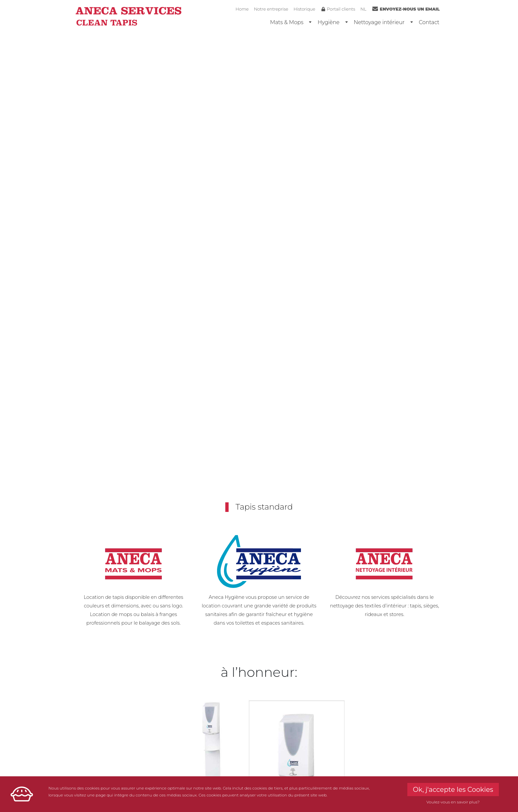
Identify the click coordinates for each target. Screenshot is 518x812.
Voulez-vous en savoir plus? (453, 802)
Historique (304, 9)
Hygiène (328, 22)
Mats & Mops (287, 22)
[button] (39, 276)
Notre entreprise (271, 9)
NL (363, 9)
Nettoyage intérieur (379, 22)
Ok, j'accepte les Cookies (453, 790)
